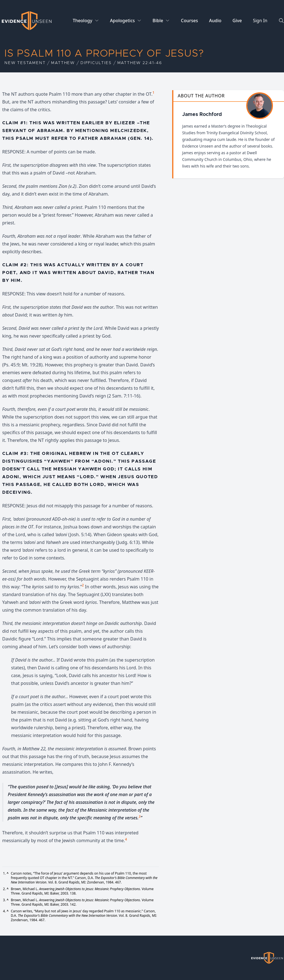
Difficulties (96, 63)
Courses (189, 21)
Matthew (63, 63)
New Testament (25, 63)
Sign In (260, 21)
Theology (82, 21)
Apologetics (122, 21)
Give (237, 21)
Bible (158, 21)
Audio (215, 21)
